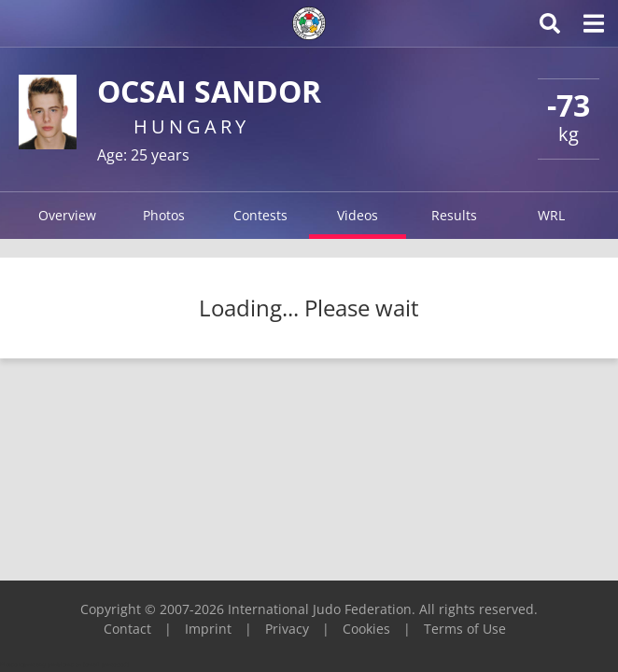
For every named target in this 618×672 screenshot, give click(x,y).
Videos (358, 215)
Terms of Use (465, 629)
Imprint (208, 629)
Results (454, 215)
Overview (67, 215)
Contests (260, 215)
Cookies (366, 629)
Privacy (287, 629)
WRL (551, 215)
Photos (164, 215)
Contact (127, 629)
